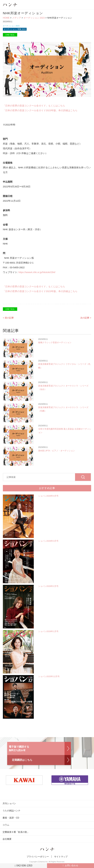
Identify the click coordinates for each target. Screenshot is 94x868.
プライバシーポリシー (38, 857)
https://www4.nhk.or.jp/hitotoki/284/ (37, 272)
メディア (17, 18)
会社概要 (7, 839)
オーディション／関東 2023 (15, 29)
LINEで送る (10, 35)
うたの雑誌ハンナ (11, 811)
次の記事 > (86, 318)
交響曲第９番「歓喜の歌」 (16, 832)
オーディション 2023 (34, 18)
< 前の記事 (8, 318)
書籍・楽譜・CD (11, 818)
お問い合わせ (72, 865)
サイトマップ (61, 857)
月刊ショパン (9, 803)
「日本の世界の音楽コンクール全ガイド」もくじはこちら (34, 106)
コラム (6, 825)
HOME (6, 18)
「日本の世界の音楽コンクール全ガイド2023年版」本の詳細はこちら (40, 110)
